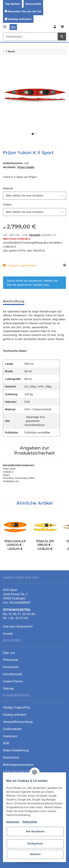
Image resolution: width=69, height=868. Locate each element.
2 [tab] (36, 134)
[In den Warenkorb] (6, 61)
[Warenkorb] (62, 27)
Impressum (13, 822)
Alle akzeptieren (35, 831)
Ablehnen (35, 854)
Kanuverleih (33, 4)
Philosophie (11, 660)
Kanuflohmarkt (12, 674)
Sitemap (8, 689)
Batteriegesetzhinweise (18, 765)
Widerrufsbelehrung (16, 750)
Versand (35, 235)
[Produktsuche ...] (30, 37)
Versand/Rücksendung (18, 722)
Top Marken (12, 4)
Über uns (9, 653)
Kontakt (8, 634)
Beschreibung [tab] (14, 301)
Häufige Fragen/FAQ (16, 707)
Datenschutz (30, 822)
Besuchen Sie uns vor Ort (24, 11)
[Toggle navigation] (5, 25)
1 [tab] (33, 134)
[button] (55, 27)
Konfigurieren (35, 844)
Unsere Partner (13, 681)
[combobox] (34, 196)
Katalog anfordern (20, 19)
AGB (6, 743)
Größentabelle (12, 729)
